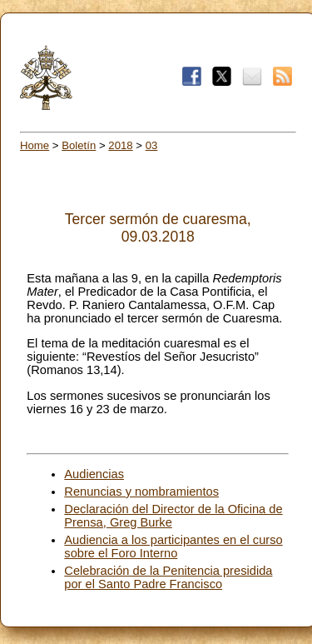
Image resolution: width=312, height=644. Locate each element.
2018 (120, 145)
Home (35, 145)
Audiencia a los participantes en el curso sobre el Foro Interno (173, 547)
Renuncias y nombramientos (141, 492)
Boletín (79, 145)
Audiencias (94, 474)
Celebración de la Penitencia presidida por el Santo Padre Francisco (168, 577)
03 (152, 145)
